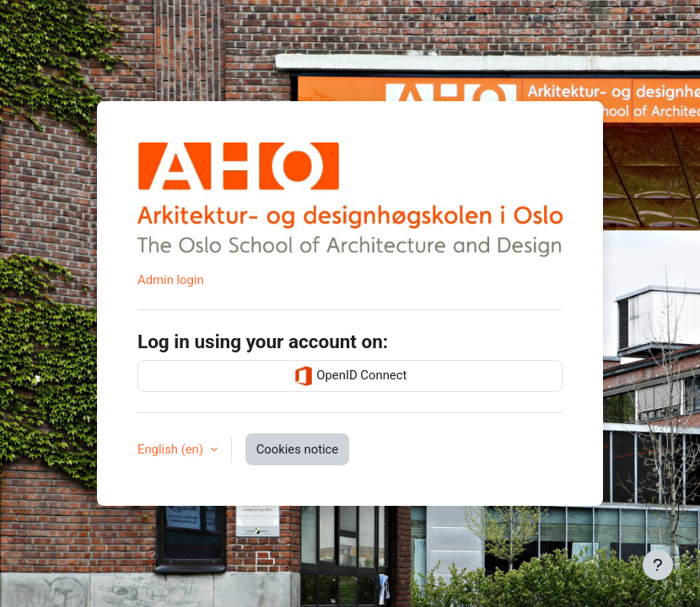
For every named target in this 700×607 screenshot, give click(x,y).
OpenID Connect (350, 376)
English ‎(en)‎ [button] (172, 449)
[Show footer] (658, 565)
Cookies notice (298, 449)
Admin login (171, 280)
